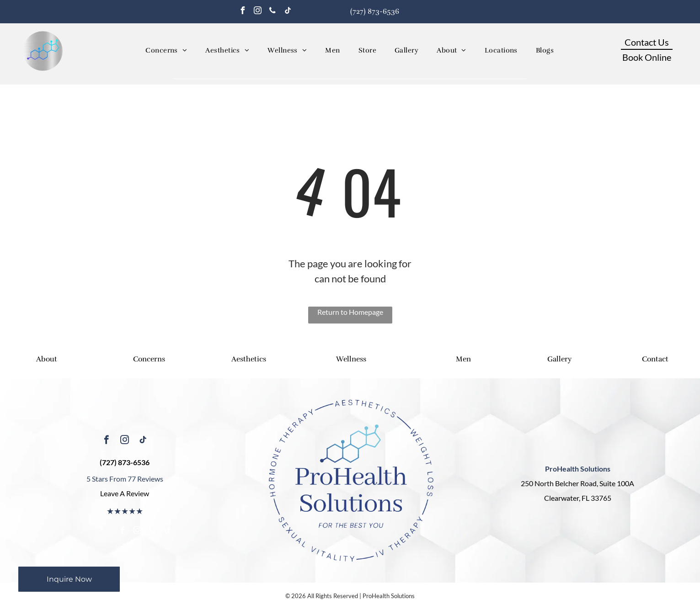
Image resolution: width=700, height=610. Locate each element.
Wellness (351, 359)
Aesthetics (249, 359)
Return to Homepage (350, 312)
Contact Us (647, 42)
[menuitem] (166, 50)
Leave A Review (125, 493)
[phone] (273, 12)
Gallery (559, 359)
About (47, 359)
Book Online (647, 57)
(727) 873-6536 (375, 11)
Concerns (149, 359)
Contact (655, 359)
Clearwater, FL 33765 (578, 498)
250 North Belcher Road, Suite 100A (577, 483)
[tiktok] (288, 12)
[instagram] (257, 12)
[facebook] (242, 12)
